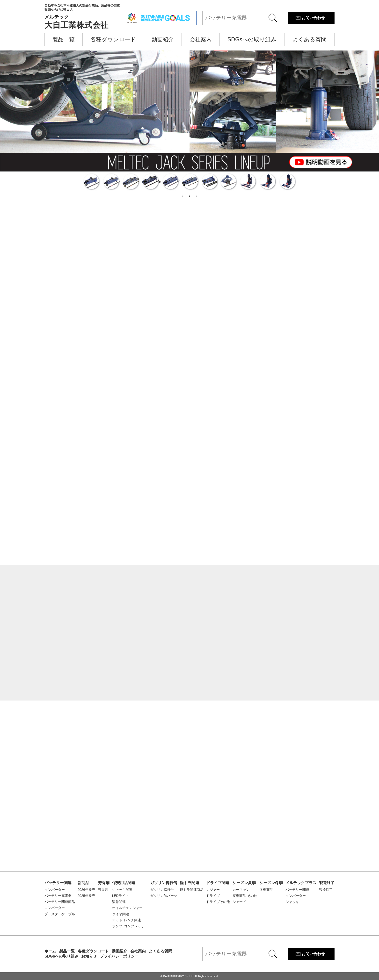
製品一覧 (64, 39)
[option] (189, 122)
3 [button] (197, 196)
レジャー (213, 890)
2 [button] (189, 196)
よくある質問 (309, 39)
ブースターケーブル (60, 914)
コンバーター (55, 908)
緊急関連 (119, 902)
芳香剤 (104, 883)
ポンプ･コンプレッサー (130, 926)
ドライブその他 (218, 902)
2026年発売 (86, 890)
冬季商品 (266, 890)
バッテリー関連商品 (60, 902)
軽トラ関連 (189, 883)
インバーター (55, 890)
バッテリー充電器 (58, 896)
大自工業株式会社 (83, 17)
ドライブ (213, 896)
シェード (239, 902)
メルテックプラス (301, 883)
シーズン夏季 (244, 883)
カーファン (241, 890)
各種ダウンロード (113, 39)
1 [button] (182, 196)
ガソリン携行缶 (164, 883)
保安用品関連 (124, 883)
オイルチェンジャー (127, 908)
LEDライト (120, 896)
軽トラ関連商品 (192, 890)
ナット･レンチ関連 (127, 920)
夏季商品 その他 (245, 896)
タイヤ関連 (121, 914)
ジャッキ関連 (122, 890)
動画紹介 (163, 39)
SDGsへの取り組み (252, 39)
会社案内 (201, 39)
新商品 (83, 883)
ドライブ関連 (218, 883)
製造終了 (327, 883)
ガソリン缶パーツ (164, 896)
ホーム (50, 951)
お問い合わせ (313, 18)
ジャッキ (292, 902)
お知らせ (89, 956)
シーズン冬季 (271, 883)
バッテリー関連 (58, 883)
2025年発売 (86, 896)
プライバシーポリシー (119, 956)
